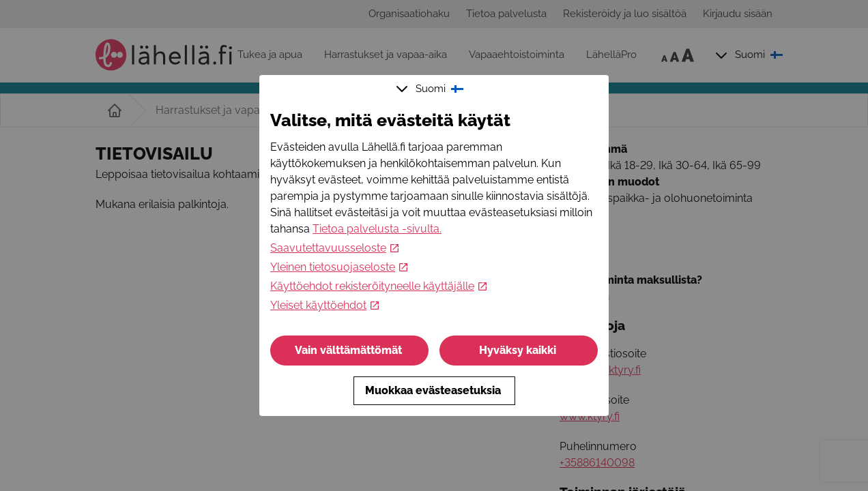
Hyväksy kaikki (519, 350)
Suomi (431, 89)
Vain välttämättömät (350, 350)
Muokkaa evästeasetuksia (434, 390)
